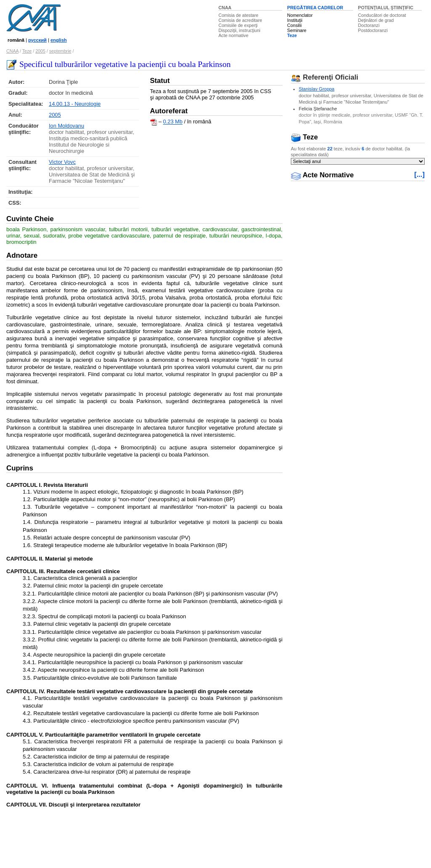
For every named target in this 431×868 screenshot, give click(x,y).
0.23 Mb (173, 122)
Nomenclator (300, 15)
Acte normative (233, 35)
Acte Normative (322, 175)
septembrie (60, 51)
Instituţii (295, 20)
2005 (40, 51)
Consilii (294, 25)
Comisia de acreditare (240, 20)
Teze (292, 35)
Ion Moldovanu (67, 126)
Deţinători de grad (376, 20)
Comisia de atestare (238, 15)
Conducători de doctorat (382, 15)
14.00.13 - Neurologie (75, 104)
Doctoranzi (369, 25)
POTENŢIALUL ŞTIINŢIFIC (386, 8)
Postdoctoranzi (373, 30)
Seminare (297, 30)
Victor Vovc (62, 162)
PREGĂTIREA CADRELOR (315, 8)
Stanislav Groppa (317, 89)
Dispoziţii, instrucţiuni (239, 30)
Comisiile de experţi (238, 25)
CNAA (225, 8)
